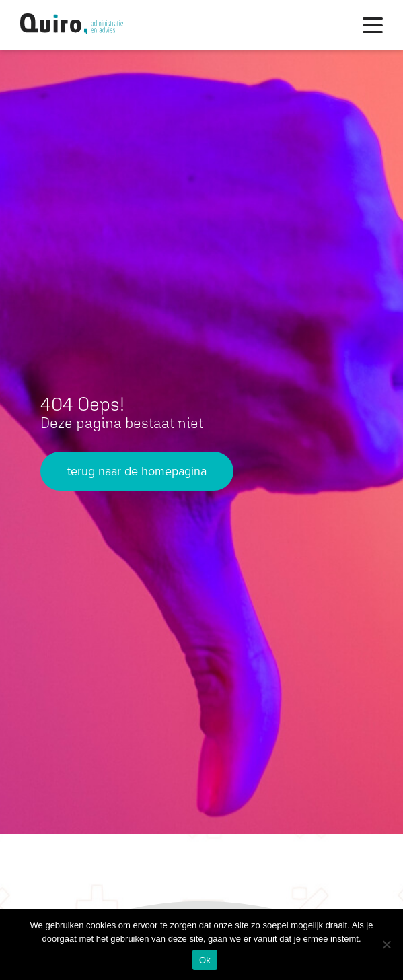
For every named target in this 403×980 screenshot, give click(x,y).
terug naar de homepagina (137, 471)
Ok (205, 960)
